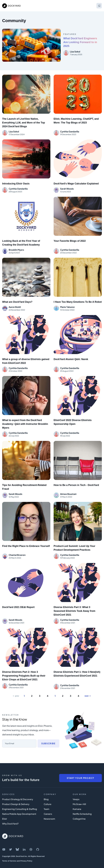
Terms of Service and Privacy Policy (17, 855)
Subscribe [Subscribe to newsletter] (48, 737)
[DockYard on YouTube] (4, 843)
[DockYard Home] (13, 830)
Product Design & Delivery (16, 798)
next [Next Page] (88, 690)
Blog (46, 793)
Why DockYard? (10, 818)
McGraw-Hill (79, 798)
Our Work (80, 788)
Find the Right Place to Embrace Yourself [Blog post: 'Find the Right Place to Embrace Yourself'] (26, 542)
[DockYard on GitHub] (38, 843)
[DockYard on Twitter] (11, 843)
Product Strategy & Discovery (18, 793)
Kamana (77, 803)
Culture (48, 798)
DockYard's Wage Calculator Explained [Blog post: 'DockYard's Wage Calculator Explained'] (76, 183)
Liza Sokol (75, 52)
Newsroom (49, 813)
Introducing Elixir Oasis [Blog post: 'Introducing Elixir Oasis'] (16, 183)
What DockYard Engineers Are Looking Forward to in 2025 (80, 42)
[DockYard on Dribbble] (31, 843)
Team (47, 803)
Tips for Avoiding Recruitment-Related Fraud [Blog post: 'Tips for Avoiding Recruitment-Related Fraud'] (24, 483)
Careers (48, 808)
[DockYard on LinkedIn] (24, 843)
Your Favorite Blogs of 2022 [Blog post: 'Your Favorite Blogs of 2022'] (70, 240)
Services (8, 788)
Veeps (76, 793)
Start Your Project (81, 772)
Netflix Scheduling (82, 808)
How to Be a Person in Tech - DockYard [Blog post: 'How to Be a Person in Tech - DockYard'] (76, 481)
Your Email (9, 737)
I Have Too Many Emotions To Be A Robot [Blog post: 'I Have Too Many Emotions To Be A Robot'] (78, 300)
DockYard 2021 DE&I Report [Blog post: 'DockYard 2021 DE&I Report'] (18, 602)
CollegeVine (79, 813)
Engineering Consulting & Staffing (20, 803)
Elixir (5, 813)
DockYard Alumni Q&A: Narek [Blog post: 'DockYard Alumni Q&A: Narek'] (71, 357)
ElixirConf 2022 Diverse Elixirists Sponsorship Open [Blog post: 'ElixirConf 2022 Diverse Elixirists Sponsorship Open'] (73, 419)
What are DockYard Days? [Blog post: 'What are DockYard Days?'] (17, 300)
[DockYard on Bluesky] (17, 843)
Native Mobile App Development (19, 808)
